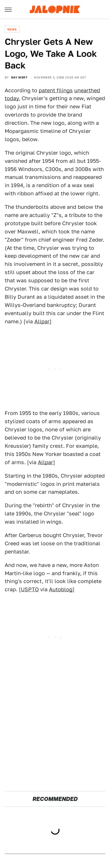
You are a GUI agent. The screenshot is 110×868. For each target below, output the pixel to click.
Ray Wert (19, 77)
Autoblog (61, 589)
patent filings (56, 90)
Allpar (42, 321)
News (12, 29)
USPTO (30, 589)
